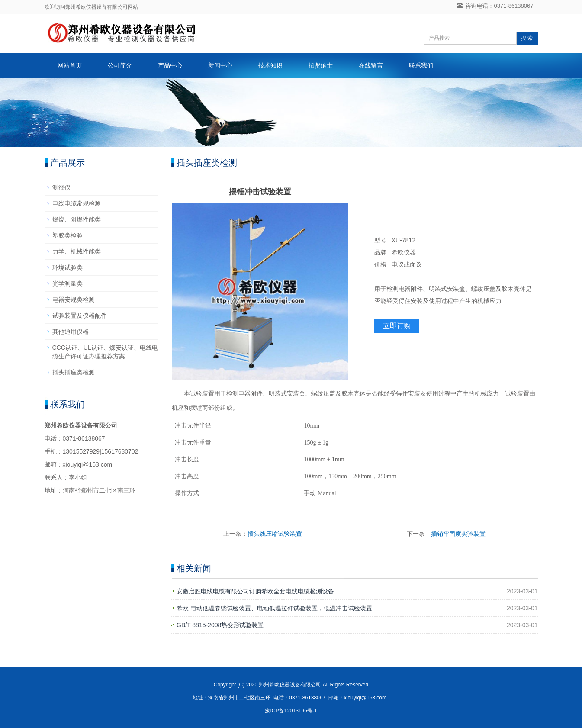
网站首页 (70, 65)
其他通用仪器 (71, 332)
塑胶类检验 (68, 235)
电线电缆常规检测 (77, 203)
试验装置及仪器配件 (80, 316)
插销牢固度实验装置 (458, 534)
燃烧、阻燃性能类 (77, 219)
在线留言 (371, 65)
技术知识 (270, 65)
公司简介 (120, 65)
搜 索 (527, 38)
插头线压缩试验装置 (275, 534)
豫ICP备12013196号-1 (291, 711)
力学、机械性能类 (77, 251)
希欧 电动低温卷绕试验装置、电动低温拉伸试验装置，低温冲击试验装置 (274, 608)
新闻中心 (220, 65)
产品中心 (170, 65)
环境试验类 (68, 267)
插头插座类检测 (74, 372)
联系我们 (421, 65)
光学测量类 (68, 283)
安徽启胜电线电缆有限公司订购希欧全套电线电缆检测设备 (255, 591)
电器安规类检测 (74, 300)
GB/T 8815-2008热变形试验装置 (220, 625)
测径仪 (61, 187)
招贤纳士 (321, 65)
